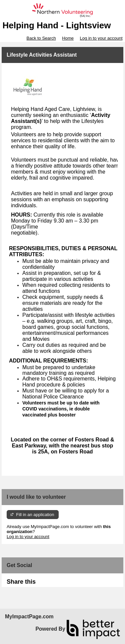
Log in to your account (101, 38)
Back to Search (41, 38)
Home (68, 38)
